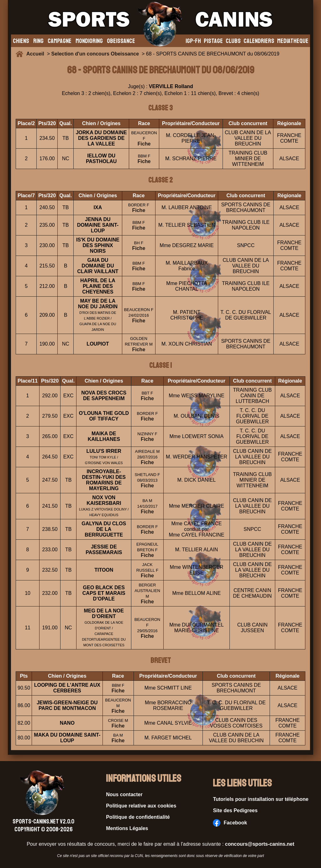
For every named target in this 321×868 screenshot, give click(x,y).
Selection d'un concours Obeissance (95, 54)
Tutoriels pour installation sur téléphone (261, 799)
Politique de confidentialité (138, 817)
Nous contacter (124, 794)
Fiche (144, 144)
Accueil (37, 54)
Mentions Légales (127, 828)
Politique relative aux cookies (141, 806)
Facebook (230, 823)
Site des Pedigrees (235, 810)
